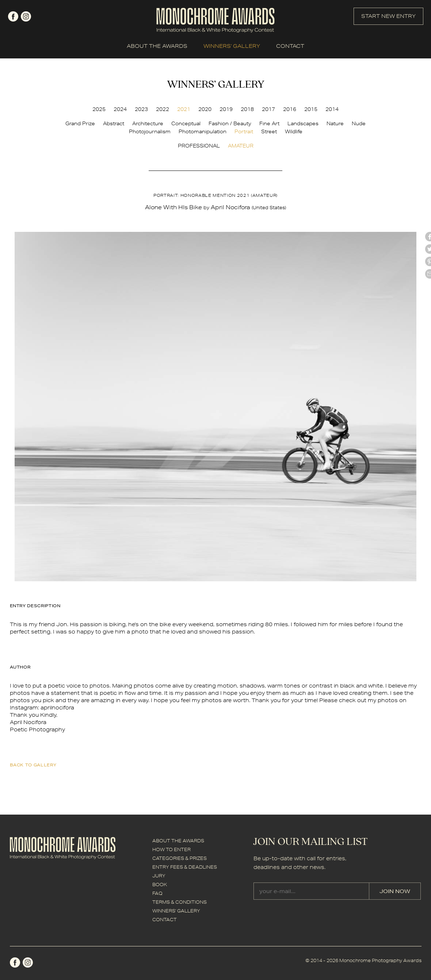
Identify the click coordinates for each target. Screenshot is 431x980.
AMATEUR (241, 146)
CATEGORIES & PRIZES (180, 858)
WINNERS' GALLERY (232, 46)
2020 (205, 109)
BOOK (160, 885)
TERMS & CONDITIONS (180, 902)
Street (269, 131)
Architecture (148, 123)
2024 (120, 109)
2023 (141, 109)
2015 (311, 109)
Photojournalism (150, 131)
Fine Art (269, 123)
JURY (159, 876)
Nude (359, 123)
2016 (290, 109)
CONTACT (290, 46)
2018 (247, 109)
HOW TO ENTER (171, 849)
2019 (226, 109)
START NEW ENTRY (388, 16)
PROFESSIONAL (199, 146)
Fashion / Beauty (230, 123)
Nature (335, 123)
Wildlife (294, 131)
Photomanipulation (203, 131)
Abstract (114, 123)
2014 (332, 109)
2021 (184, 109)
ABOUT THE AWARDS (157, 46)
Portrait (244, 131)
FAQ (157, 893)
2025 (99, 109)
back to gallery (33, 765)
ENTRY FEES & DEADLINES (185, 867)
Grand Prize (80, 123)
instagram (26, 16)
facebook (13, 16)
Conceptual (186, 123)
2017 (268, 109)
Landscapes (303, 123)
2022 (163, 109)
